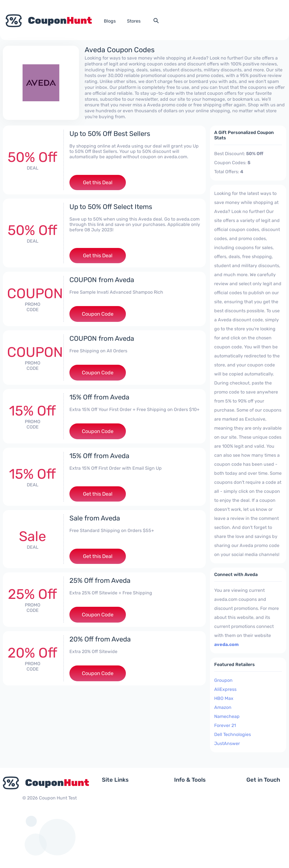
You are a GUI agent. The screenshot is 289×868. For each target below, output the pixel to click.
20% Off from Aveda (100, 639)
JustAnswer (227, 743)
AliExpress (225, 689)
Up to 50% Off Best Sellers (110, 134)
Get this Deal (98, 183)
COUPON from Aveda (102, 280)
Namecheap (227, 716)
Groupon (223, 680)
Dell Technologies (233, 734)
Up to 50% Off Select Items (111, 207)
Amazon (223, 707)
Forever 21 (225, 725)
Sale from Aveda (95, 518)
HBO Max (224, 698)
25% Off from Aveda (100, 581)
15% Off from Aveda (99, 397)
